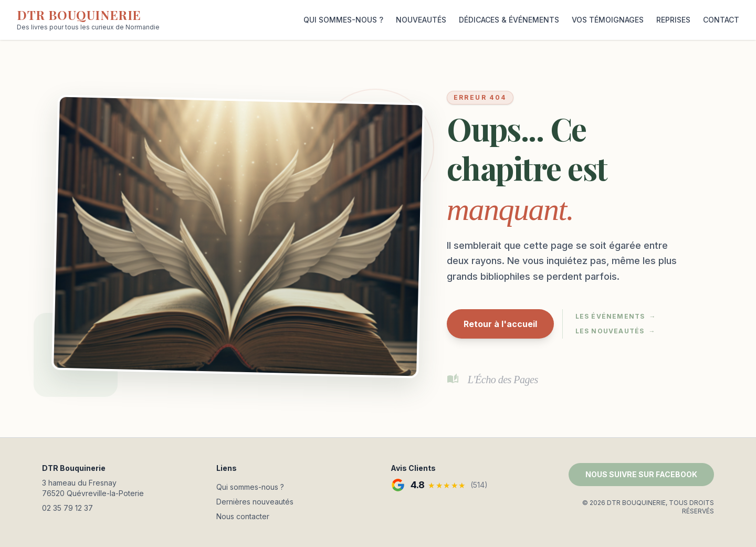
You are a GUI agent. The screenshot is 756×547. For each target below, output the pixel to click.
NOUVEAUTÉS (421, 20)
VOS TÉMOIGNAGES (608, 20)
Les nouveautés (616, 331)
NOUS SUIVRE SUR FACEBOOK (641, 474)
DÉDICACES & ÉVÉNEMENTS (509, 20)
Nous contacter (243, 516)
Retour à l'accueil (500, 324)
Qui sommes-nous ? (250, 487)
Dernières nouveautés (255, 502)
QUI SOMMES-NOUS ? (343, 20)
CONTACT (721, 20)
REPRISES (673, 20)
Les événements (616, 317)
